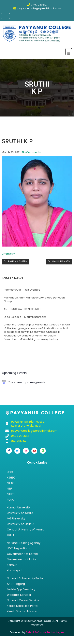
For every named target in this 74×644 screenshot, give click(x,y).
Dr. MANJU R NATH (59, 261)
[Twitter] (17, 451)
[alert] (37, 383)
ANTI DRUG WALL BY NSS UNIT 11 (22, 309)
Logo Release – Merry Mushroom (25, 317)
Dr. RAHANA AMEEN (15, 261)
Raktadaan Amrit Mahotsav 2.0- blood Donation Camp (34, 299)
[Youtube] (34, 451)
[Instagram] (26, 451)
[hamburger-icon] (5, 16)
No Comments (31, 152)
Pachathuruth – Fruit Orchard (22, 290)
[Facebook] (9, 451)
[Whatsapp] (43, 451)
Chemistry (8, 254)
